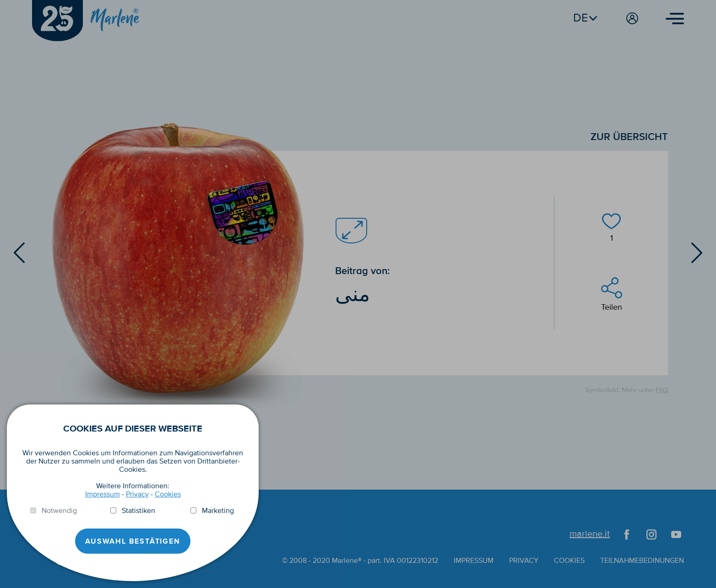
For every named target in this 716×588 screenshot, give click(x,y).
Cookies (168, 494)
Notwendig (59, 511)
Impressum (103, 494)
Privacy (137, 494)
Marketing (218, 511)
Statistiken (138, 511)
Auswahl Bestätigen (133, 541)
